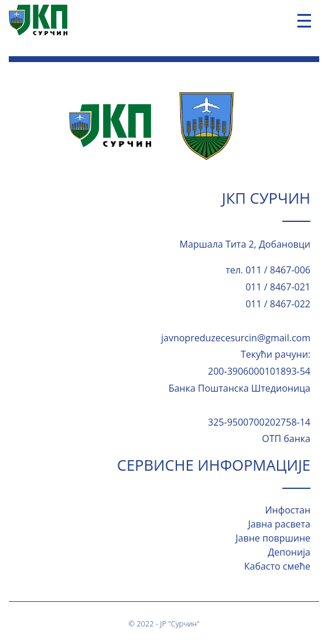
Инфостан (288, 510)
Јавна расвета (279, 524)
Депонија (289, 552)
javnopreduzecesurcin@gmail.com (236, 338)
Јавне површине (273, 538)
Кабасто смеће (277, 566)
